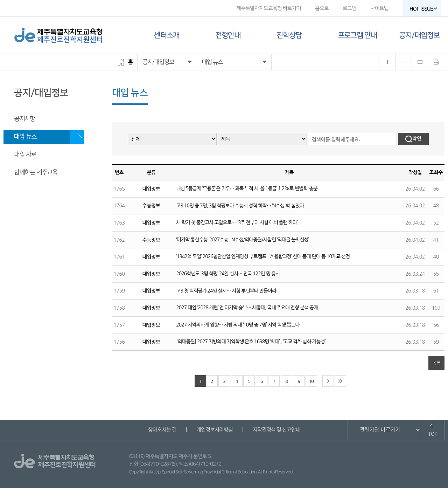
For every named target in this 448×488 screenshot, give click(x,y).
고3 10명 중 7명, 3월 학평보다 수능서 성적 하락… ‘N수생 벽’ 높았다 (240, 206)
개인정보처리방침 (214, 430)
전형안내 (228, 35)
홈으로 (322, 8)
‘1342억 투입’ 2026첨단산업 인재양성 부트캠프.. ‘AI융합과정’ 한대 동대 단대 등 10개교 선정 (263, 256)
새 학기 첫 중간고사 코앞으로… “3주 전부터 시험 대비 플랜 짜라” (237, 222)
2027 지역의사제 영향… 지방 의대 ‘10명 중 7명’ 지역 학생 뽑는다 (238, 325)
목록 (436, 363)
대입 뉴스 (25, 137)
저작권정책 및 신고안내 (276, 430)
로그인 (349, 8)
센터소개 (167, 35)
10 (311, 381)
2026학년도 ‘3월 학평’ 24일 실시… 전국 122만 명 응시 (228, 274)
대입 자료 (25, 154)
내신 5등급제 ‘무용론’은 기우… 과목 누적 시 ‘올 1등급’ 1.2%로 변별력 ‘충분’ (247, 188)
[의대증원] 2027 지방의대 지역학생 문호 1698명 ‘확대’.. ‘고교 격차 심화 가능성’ (251, 342)
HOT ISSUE (423, 9)
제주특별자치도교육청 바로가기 (269, 8)
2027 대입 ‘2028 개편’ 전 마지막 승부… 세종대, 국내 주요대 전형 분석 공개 (247, 308)
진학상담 (289, 35)
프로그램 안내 (357, 35)
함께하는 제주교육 (36, 172)
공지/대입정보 (419, 35)
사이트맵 (379, 8)
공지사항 (24, 119)
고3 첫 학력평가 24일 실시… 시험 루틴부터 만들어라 (226, 291)
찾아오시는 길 (162, 430)
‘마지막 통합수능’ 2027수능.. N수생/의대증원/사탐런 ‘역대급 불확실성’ (242, 240)
